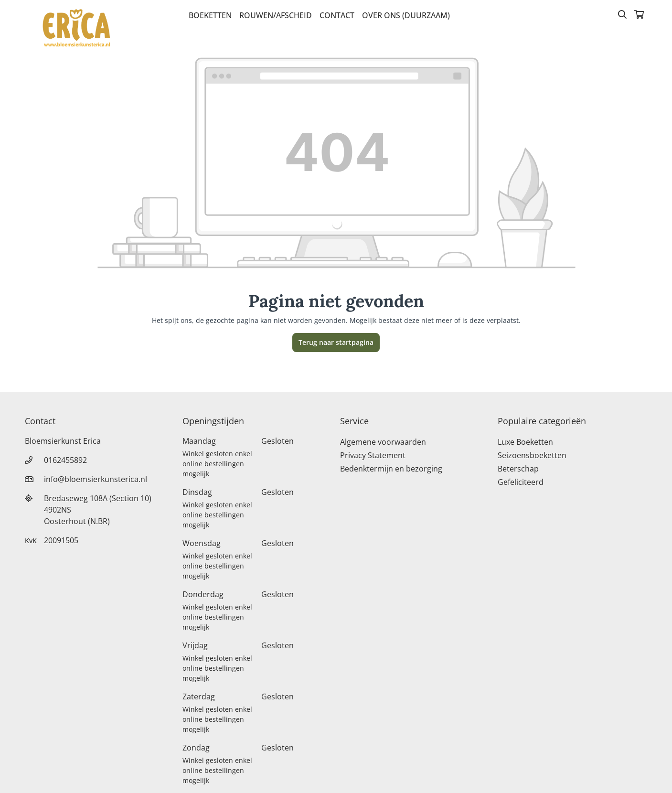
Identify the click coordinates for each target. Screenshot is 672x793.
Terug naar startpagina (336, 342)
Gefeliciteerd (521, 482)
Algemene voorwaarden (383, 442)
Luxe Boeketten (525, 442)
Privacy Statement (373, 455)
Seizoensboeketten (532, 455)
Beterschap (518, 469)
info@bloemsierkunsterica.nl (96, 479)
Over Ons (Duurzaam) (406, 15)
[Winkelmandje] (639, 15)
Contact (337, 15)
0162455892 (65, 460)
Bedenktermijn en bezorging (391, 469)
